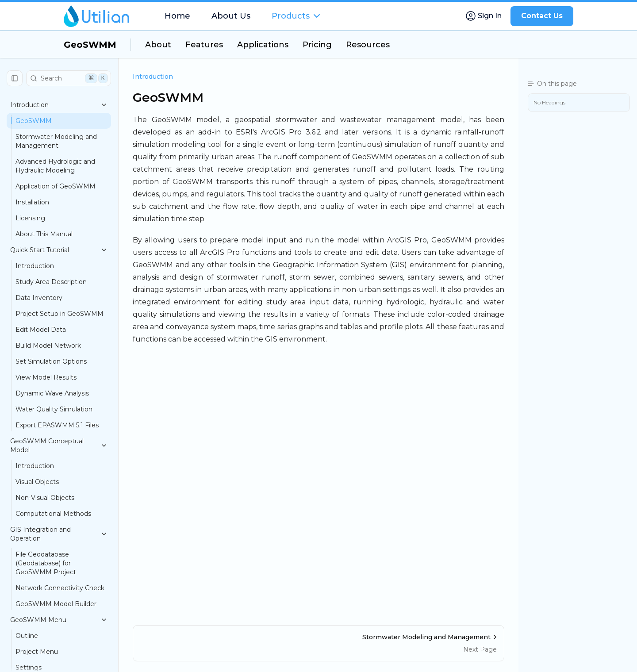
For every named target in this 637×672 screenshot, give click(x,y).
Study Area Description (51, 282)
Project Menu (37, 652)
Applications (263, 45)
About (158, 45)
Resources (368, 45)
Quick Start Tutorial (59, 250)
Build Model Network (48, 346)
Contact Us (542, 16)
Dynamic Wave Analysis (52, 393)
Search (69, 78)
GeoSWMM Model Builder (56, 604)
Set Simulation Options (51, 361)
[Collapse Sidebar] (15, 78)
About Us (231, 16)
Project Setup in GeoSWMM (59, 314)
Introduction (59, 105)
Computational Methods (53, 514)
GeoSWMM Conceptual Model (59, 445)
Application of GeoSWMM (56, 186)
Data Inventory (39, 298)
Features (204, 45)
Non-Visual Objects (45, 498)
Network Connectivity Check (60, 588)
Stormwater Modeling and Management (56, 141)
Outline (27, 636)
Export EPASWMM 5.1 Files (57, 425)
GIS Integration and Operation (59, 534)
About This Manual (44, 234)
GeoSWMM (90, 45)
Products (297, 16)
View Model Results (46, 377)
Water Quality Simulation (54, 409)
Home (177, 16)
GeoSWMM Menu (59, 620)
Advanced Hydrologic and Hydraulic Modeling (55, 166)
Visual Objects (37, 482)
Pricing (317, 45)
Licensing (30, 218)
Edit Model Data (41, 330)
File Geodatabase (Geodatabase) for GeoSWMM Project (46, 563)
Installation (32, 202)
